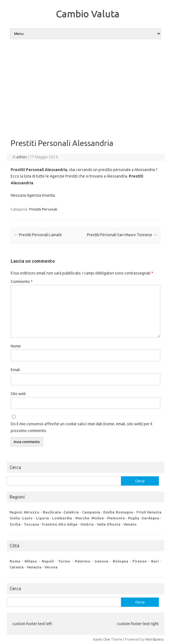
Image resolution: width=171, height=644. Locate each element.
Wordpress (155, 639)
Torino (64, 561)
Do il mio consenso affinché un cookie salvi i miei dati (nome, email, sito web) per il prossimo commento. (82, 427)
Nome (16, 346)
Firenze (139, 561)
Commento (22, 282)
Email (15, 370)
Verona (51, 567)
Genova (101, 561)
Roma (15, 561)
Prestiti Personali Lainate (38, 235)
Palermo (83, 561)
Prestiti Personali (43, 209)
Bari (155, 561)
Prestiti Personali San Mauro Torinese (122, 235)
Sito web (18, 394)
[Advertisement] (85, 87)
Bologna (121, 561)
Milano (31, 561)
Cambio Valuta (88, 14)
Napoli (48, 561)
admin (22, 157)
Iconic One (102, 639)
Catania (17, 567)
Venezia (34, 567)
